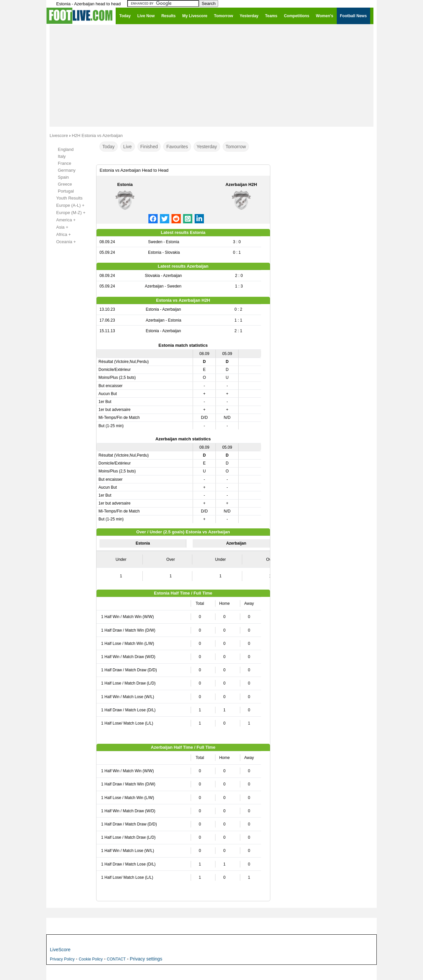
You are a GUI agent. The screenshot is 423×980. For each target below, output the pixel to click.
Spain (63, 177)
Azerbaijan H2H (241, 184)
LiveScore (60, 950)
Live (128, 147)
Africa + (60, 235)
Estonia (125, 184)
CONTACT (116, 959)
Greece (65, 184)
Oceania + (62, 242)
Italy (62, 156)
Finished (149, 147)
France (64, 163)
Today (109, 147)
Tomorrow (236, 147)
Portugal (66, 191)
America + (62, 220)
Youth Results (66, 198)
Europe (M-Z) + (67, 213)
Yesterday (207, 147)
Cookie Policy (91, 959)
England (66, 149)
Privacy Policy (62, 959)
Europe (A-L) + (67, 205)
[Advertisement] (211, 75)
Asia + (59, 227)
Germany (67, 170)
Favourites (177, 147)
